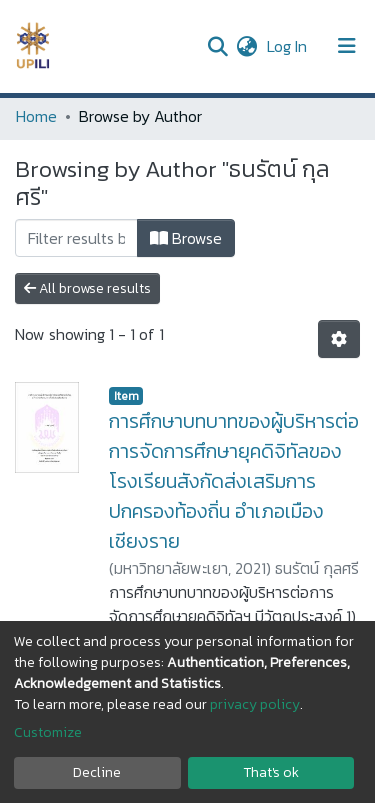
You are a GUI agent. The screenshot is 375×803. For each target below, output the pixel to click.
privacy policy (255, 704)
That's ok (271, 772)
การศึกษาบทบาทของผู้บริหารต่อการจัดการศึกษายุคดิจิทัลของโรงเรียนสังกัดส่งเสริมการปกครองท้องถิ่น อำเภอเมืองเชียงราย (234, 481)
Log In (289, 46)
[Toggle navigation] (347, 46)
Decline (97, 772)
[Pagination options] (339, 339)
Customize (48, 732)
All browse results (87, 288)
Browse (186, 238)
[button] (246, 46)
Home (36, 116)
